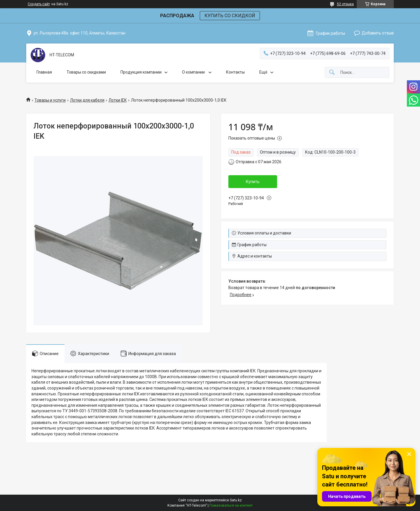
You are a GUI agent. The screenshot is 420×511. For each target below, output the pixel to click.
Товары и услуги (50, 100)
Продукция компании (141, 72)
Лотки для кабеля (87, 100)
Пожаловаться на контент (231, 505)
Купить (253, 182)
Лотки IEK (118, 100)
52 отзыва (345, 4)
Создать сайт (39, 4)
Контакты (235, 72)
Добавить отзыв (378, 33)
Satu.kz (236, 500)
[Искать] (332, 73)
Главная (44, 72)
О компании (194, 72)
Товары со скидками (86, 72)
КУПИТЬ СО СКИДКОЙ (230, 16)
